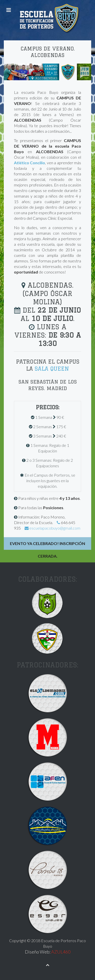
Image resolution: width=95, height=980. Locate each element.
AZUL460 (61, 952)
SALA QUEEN (52, 369)
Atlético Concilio (30, 163)
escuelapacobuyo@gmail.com (55, 528)
